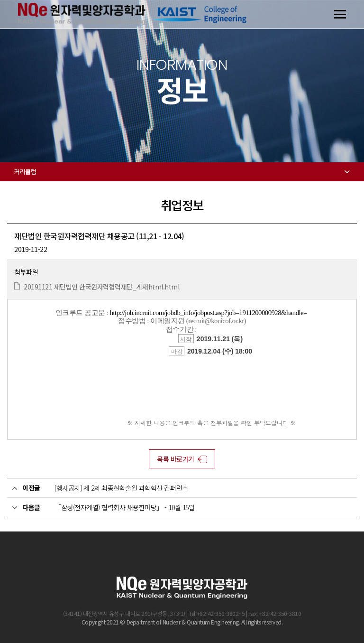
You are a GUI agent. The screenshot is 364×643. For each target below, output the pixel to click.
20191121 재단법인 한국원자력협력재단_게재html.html (101, 287)
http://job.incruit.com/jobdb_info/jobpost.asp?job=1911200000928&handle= (209, 313)
